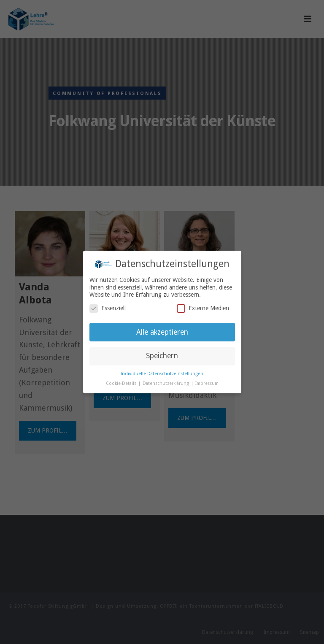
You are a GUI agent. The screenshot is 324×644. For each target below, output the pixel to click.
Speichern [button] (162, 356)
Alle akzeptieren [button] (162, 332)
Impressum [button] (207, 383)
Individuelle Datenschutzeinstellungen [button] (162, 374)
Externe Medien (203, 308)
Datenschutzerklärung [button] (166, 383)
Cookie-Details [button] (122, 383)
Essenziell (108, 308)
